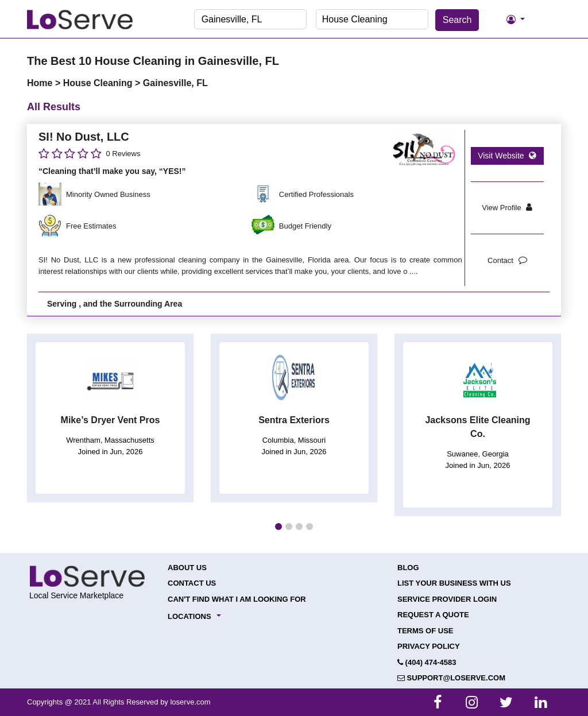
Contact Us (192, 583)
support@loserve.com (451, 678)
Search (457, 20)
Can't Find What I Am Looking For (237, 599)
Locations (189, 616)
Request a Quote (433, 615)
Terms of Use (425, 631)
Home (41, 83)
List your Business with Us (454, 583)
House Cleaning (99, 83)
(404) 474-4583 (427, 662)
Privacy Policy (429, 646)
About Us (187, 568)
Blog (408, 568)
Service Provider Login (447, 599)
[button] (278, 527)
